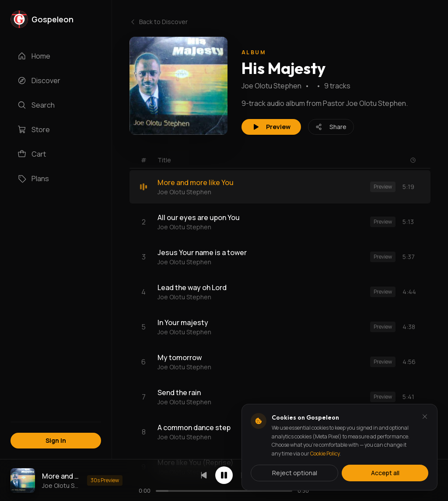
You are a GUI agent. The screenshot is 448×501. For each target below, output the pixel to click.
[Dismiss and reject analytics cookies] (425, 417)
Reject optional (295, 473)
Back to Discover (159, 22)
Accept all (385, 473)
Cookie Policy (325, 454)
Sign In (56, 440)
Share (331, 127)
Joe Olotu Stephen (271, 86)
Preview (271, 127)
